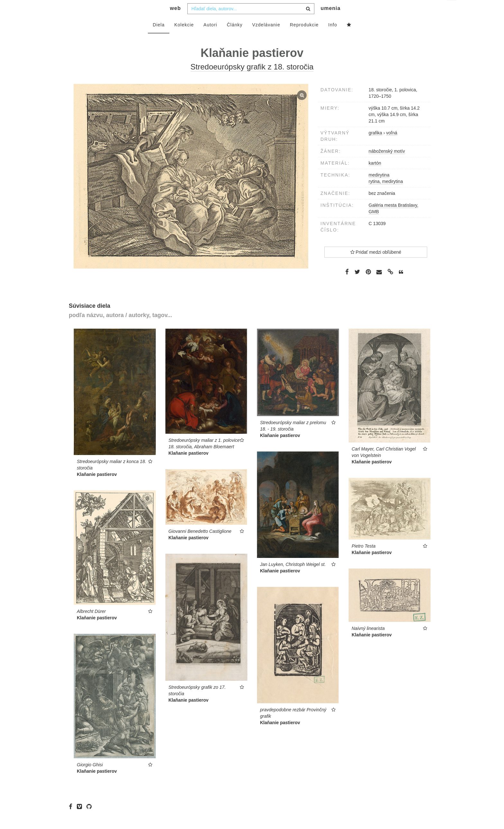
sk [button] (452, 10)
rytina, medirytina (386, 194)
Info (333, 38)
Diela (159, 38)
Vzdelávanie (266, 38)
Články (235, 38)
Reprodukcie (304, 38)
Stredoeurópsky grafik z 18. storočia (252, 80)
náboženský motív (387, 164)
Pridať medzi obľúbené (376, 265)
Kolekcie (184, 38)
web (175, 21)
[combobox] (251, 22)
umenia (330, 21)
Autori (210, 38)
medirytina (379, 188)
